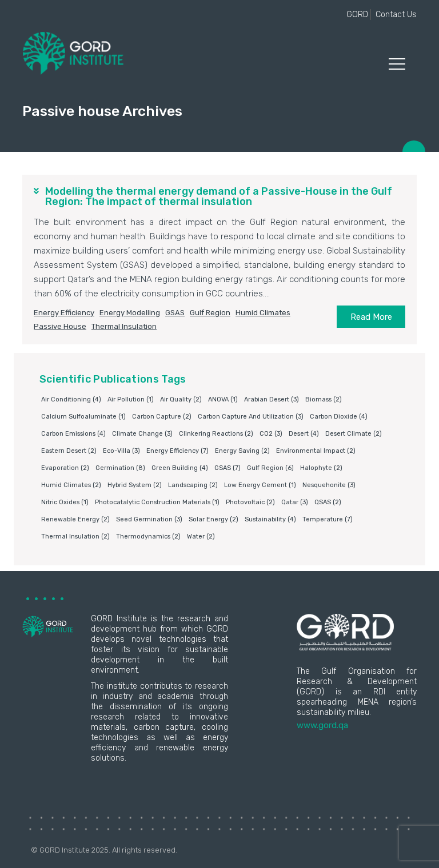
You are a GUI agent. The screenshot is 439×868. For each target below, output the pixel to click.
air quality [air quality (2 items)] (181, 399)
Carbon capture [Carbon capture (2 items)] (162, 417)
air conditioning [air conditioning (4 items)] (71, 399)
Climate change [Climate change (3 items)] (142, 434)
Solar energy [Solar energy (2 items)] (213, 519)
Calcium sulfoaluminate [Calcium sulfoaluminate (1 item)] (83, 417)
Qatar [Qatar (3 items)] (295, 502)
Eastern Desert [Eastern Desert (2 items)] (69, 451)
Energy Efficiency (64, 313)
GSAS (175, 313)
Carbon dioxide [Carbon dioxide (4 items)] (339, 417)
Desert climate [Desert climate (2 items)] (354, 434)
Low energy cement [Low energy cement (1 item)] (260, 485)
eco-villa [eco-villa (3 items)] (121, 451)
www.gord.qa (322, 725)
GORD (357, 15)
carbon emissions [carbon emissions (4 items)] (73, 434)
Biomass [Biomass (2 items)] (324, 399)
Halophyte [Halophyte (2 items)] (321, 468)
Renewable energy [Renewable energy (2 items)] (75, 519)
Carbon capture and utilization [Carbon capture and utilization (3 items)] (251, 417)
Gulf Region (210, 313)
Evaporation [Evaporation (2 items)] (65, 468)
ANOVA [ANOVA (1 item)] (223, 399)
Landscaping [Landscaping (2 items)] (193, 485)
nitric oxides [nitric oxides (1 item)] (65, 502)
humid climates (263, 313)
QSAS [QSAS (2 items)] (328, 502)
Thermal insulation (124, 326)
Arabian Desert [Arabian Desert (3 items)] (272, 399)
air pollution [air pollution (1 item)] (131, 399)
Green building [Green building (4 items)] (180, 468)
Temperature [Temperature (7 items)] (328, 519)
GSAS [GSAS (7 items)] (228, 468)
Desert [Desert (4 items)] (304, 434)
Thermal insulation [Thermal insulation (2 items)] (75, 537)
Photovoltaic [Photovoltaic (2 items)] (250, 502)
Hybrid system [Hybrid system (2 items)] (135, 485)
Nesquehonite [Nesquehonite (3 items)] (329, 485)
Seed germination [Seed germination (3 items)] (149, 519)
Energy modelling (130, 313)
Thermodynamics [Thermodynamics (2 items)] (148, 537)
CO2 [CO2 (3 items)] (271, 434)
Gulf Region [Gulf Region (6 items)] (270, 468)
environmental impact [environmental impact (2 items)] (316, 451)
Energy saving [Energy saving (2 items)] (242, 451)
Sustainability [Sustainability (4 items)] (270, 519)
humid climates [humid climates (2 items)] (71, 485)
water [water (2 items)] (201, 537)
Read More (371, 317)
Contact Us (396, 15)
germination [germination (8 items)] (120, 468)
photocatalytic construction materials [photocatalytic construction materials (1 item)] (157, 502)
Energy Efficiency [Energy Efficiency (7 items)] (177, 451)
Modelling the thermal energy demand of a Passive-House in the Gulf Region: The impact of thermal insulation (219, 196)
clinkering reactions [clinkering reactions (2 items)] (216, 434)
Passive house (60, 326)
